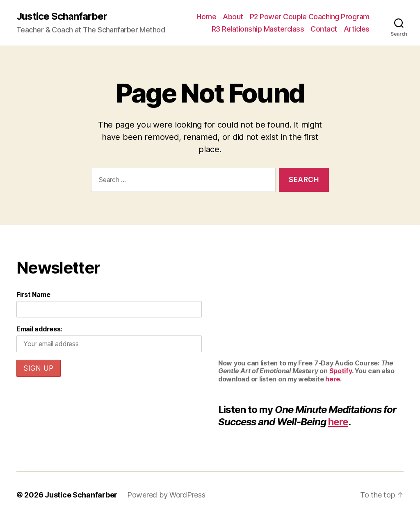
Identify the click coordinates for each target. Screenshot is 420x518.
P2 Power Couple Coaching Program (310, 17)
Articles (357, 29)
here (333, 379)
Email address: (39, 329)
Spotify (341, 371)
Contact (324, 29)
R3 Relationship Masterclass (258, 29)
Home (206, 17)
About (233, 17)
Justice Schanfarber (62, 16)
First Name (33, 294)
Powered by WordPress (166, 495)
